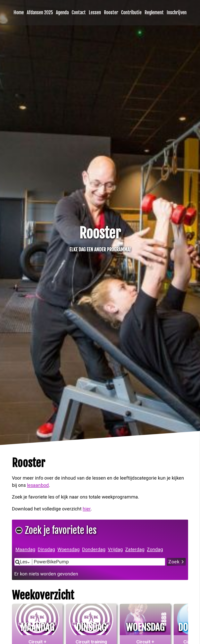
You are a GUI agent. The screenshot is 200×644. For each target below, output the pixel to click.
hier (87, 509)
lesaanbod (38, 485)
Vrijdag (115, 549)
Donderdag (94, 549)
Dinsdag (46, 549)
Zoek (174, 562)
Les (24, 562)
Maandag (25, 549)
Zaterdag (135, 549)
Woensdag (69, 549)
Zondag (155, 549)
